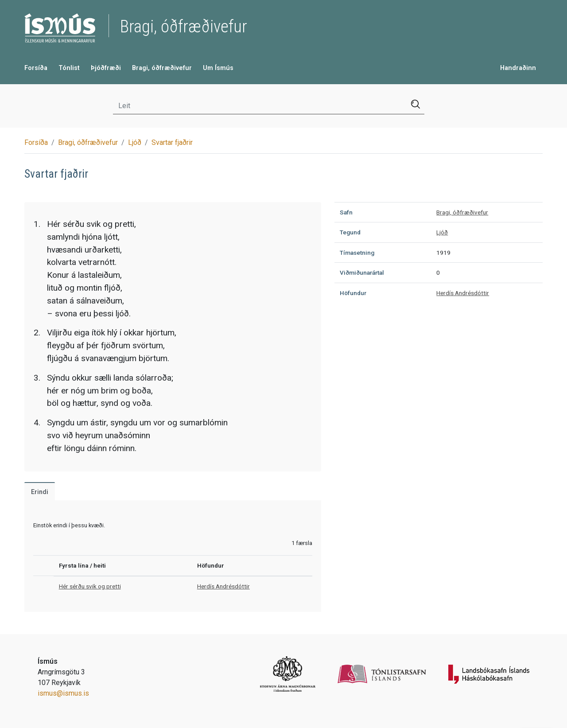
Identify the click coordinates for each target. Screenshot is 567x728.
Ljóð (135, 142)
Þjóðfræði (106, 68)
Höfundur (353, 293)
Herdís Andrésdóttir (223, 586)
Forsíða (36, 68)
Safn (346, 212)
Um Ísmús (218, 68)
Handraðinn (518, 68)
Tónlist (69, 68)
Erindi (40, 492)
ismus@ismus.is (63, 693)
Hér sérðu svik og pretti (90, 586)
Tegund (350, 232)
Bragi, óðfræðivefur (162, 68)
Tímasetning (357, 253)
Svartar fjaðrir (172, 142)
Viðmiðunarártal (362, 273)
